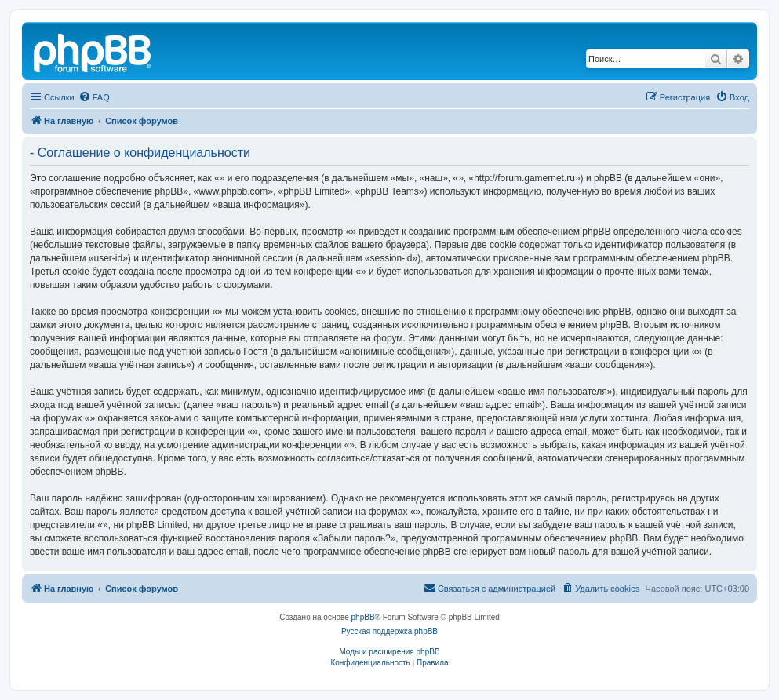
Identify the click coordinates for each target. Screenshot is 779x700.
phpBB (363, 617)
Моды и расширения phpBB (389, 652)
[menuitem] (94, 97)
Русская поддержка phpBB (389, 631)
